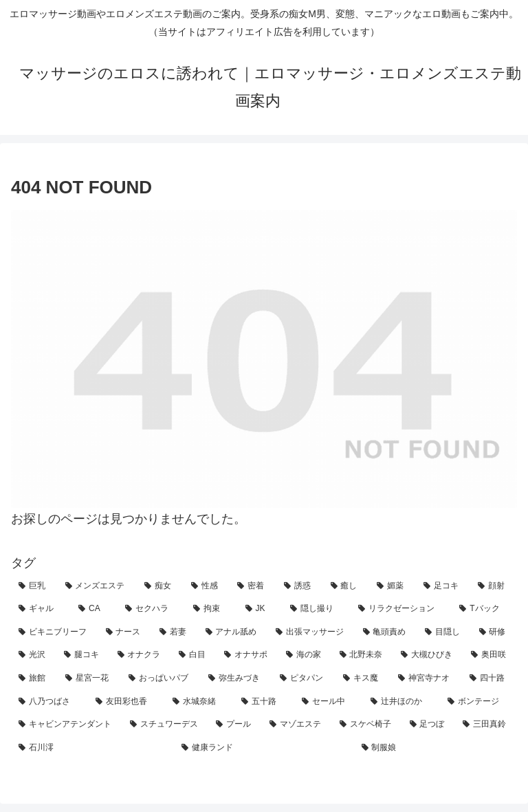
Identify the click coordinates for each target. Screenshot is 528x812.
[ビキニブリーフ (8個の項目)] (55, 632)
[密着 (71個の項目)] (253, 586)
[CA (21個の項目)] (94, 609)
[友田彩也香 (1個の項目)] (126, 702)
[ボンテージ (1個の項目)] (478, 702)
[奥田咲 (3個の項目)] (490, 655)
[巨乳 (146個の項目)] (34, 586)
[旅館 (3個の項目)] (34, 679)
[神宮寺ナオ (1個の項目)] (426, 679)
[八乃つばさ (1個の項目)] (49, 702)
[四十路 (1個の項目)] (489, 679)
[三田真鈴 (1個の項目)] (486, 725)
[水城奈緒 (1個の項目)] (199, 702)
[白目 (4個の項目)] (194, 655)
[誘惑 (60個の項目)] (300, 586)
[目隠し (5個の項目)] (444, 632)
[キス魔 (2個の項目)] (363, 679)
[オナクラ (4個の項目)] (141, 655)
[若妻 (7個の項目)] (175, 632)
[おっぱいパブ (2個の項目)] (161, 679)
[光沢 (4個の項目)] (34, 655)
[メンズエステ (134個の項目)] (98, 586)
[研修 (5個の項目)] (495, 632)
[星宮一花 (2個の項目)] (89, 679)
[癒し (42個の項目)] (346, 586)
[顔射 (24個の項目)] (494, 586)
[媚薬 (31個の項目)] (393, 586)
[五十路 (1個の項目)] (264, 702)
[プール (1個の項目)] (235, 725)
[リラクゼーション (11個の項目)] (401, 609)
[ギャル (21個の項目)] (41, 609)
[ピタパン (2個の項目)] (304, 679)
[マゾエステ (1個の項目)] (297, 725)
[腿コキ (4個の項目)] (83, 655)
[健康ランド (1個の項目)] (264, 748)
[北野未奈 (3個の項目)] (363, 655)
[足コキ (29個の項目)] (443, 586)
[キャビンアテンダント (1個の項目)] (67, 725)
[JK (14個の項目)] (260, 609)
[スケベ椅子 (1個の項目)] (367, 725)
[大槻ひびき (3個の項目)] (428, 655)
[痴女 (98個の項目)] (160, 586)
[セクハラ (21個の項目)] (152, 609)
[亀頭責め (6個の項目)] (387, 632)
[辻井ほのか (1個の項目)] (401, 702)
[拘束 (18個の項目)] (211, 609)
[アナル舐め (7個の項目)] (233, 632)
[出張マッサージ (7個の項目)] (312, 632)
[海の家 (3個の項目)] (305, 655)
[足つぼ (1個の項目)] (429, 725)
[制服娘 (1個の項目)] (436, 748)
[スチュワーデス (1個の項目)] (166, 725)
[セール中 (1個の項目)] (329, 702)
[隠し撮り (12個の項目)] (317, 609)
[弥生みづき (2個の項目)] (236, 679)
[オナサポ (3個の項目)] (247, 655)
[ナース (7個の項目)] (125, 632)
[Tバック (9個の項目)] (484, 609)
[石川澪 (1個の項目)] (92, 748)
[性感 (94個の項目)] (207, 586)
